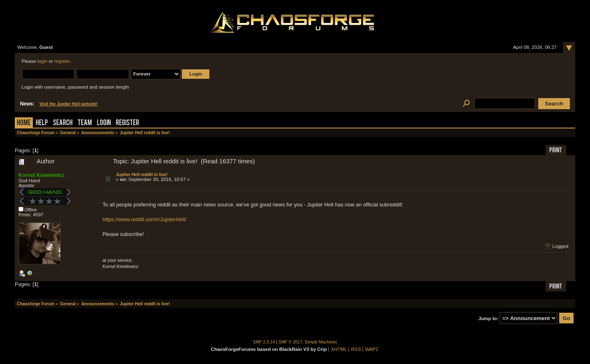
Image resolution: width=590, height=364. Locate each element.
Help (42, 123)
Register (127, 123)
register (62, 61)
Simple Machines (321, 342)
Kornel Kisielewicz (41, 175)
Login (104, 123)
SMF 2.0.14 (264, 342)
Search (63, 123)
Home (24, 123)
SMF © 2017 (290, 342)
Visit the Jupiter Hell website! (69, 104)
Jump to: (488, 318)
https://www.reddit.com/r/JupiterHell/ (145, 219)
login (42, 61)
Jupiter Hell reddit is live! (142, 174)
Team (85, 123)
